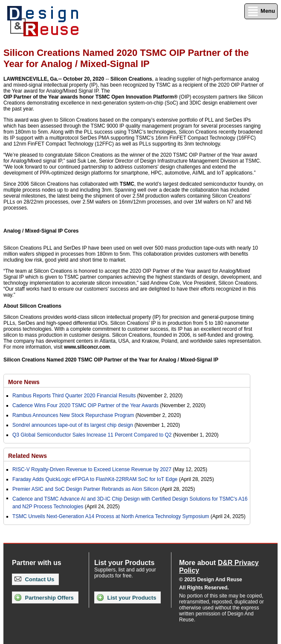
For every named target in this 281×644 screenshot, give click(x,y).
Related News (28, 456)
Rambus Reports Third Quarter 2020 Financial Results (74, 396)
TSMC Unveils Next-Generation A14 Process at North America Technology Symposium (111, 516)
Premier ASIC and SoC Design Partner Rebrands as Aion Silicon (86, 489)
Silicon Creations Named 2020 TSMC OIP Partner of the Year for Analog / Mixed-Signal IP (111, 360)
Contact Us (34, 579)
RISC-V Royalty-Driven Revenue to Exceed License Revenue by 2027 (92, 469)
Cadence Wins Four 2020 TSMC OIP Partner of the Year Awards (85, 405)
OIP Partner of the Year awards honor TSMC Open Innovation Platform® (90, 97)
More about (219, 567)
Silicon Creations (131, 79)
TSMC (127, 184)
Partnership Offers (44, 597)
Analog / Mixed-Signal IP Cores (41, 231)
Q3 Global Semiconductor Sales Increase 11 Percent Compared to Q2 (92, 435)
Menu (261, 11)
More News (24, 382)
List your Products (126, 597)
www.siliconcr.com (87, 347)
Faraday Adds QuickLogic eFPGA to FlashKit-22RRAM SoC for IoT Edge (95, 479)
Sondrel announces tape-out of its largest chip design (73, 425)
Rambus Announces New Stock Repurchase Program (73, 415)
